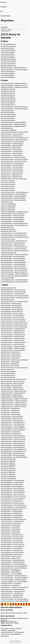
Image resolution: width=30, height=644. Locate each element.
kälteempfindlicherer (19, 562)
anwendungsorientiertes (8, 300)
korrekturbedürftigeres (20, 196)
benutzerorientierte (18, 313)
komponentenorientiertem (8, 185)
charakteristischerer (6, 333)
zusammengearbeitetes (7, 282)
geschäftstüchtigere (6, 453)
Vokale (25, 613)
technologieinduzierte (7, 233)
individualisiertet (16, 533)
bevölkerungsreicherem (20, 325)
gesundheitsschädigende (20, 457)
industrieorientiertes (6, 539)
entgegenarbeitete (6, 395)
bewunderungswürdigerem (8, 115)
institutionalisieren (16, 148)
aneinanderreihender (7, 294)
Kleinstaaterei (5, 636)
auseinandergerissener (21, 109)
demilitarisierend (5, 360)
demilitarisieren (15, 360)
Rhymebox (3, 2)
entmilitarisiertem (15, 410)
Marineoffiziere (24, 587)
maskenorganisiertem (19, 589)
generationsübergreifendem (9, 60)
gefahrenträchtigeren (7, 445)
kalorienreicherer (6, 558)
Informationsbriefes (18, 543)
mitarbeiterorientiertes (7, 202)
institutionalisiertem (6, 151)
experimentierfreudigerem (8, 50)
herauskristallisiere (6, 486)
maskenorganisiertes (7, 593)
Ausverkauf (12, 628)
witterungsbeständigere (21, 70)
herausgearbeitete (19, 480)
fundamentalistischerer (7, 140)
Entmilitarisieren (5, 408)
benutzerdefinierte (6, 309)
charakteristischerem (7, 331)
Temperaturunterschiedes (8, 241)
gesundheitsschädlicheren (8, 471)
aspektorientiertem (16, 303)
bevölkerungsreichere (7, 325)
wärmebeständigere (6, 256)
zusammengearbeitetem (8, 278)
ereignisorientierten (6, 418)
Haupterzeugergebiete (7, 480)
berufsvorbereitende (6, 319)
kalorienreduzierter (6, 173)
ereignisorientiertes (6, 420)
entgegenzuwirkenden (21, 405)
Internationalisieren (6, 163)
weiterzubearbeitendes (7, 272)
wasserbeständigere (19, 260)
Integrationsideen (18, 549)
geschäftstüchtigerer (19, 455)
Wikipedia (8, 618)
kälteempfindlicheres (7, 564)
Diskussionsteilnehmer (7, 368)
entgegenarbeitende (18, 389)
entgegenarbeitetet (18, 397)
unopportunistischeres (20, 249)
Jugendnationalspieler (7, 554)
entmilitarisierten (5, 412)
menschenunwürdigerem (21, 599)
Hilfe (2, 11)
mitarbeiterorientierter (20, 200)
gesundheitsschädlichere (8, 467)
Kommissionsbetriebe (21, 576)
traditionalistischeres (19, 245)
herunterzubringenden (21, 506)
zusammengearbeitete (21, 282)
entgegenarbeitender (7, 393)
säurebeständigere (18, 218)
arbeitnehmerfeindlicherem (8, 99)
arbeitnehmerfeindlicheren (8, 101)
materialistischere (18, 593)
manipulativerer (5, 587)
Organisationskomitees (7, 70)
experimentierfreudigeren (8, 52)
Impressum (18, 642)
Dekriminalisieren (16, 356)
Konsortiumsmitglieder (21, 582)
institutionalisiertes (17, 153)
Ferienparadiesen (6, 434)
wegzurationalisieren (20, 266)
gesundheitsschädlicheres (8, 475)
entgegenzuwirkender (7, 407)
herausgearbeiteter (6, 484)
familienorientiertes (17, 136)
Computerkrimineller (18, 340)
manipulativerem (5, 585)
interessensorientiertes (21, 161)
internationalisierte (6, 165)
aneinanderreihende (20, 290)
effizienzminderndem (7, 381)
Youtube (16, 623)
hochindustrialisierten (20, 519)
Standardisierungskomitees (9, 231)
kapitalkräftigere (5, 570)
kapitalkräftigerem (16, 570)
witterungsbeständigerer (8, 75)
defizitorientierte (5, 352)
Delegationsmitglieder (20, 122)
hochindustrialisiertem (7, 519)
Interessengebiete (6, 550)
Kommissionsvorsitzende (8, 181)
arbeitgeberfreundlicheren (8, 91)
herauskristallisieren (18, 486)
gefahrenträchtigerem (19, 443)
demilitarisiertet (15, 366)
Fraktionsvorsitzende (19, 436)
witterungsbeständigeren (8, 73)
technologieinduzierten (7, 235)
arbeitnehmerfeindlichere (8, 97)
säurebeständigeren (19, 220)
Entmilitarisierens (15, 408)
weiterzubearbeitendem (20, 268)
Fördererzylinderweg (7, 436)
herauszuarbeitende (18, 494)
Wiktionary (15, 618)
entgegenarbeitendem (7, 391)
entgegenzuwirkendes (20, 407)
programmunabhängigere (8, 208)
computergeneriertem (7, 335)
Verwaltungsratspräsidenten (9, 253)
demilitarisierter (5, 364)
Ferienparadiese (16, 432)
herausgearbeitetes (18, 484)
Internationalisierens (18, 163)
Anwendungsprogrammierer (9, 302)
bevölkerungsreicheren (7, 327)
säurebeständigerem (7, 220)
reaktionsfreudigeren (7, 216)
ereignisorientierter (18, 418)
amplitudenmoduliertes (7, 87)
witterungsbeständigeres (8, 77)
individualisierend (6, 525)
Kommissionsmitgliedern (21, 578)
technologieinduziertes (7, 237)
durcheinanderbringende (8, 379)
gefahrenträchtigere (6, 443)
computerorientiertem (7, 342)
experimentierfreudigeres (8, 56)
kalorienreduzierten (18, 171)
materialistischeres (17, 597)
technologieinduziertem (20, 233)
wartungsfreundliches (7, 632)
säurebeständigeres (18, 221)
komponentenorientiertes (8, 192)
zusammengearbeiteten (7, 280)
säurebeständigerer (6, 221)
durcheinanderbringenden (8, 373)
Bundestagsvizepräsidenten (9, 46)
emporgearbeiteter (17, 387)
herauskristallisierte (6, 488)
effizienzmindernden (19, 381)
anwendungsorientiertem (21, 296)
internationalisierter (18, 167)
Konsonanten (19, 613)
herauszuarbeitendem (7, 496)
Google (20, 618)
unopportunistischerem (7, 247)
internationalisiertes (6, 169)
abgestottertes (12, 630)
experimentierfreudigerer (8, 54)
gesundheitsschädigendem (8, 459)
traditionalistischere (21, 241)
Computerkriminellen (19, 338)
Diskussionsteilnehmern (21, 368)
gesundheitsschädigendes (8, 465)
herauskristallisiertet (6, 494)
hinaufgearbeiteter (17, 512)
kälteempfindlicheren (7, 562)
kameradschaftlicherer (7, 568)
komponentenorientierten (8, 186)
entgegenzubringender (21, 401)
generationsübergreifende (8, 58)
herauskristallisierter (19, 490)
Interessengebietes (6, 552)
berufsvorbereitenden (7, 321)
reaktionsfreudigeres (7, 218)
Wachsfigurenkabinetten (21, 255)
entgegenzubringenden (7, 401)
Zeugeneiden (5, 628)
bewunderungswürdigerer (8, 118)
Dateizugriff (4, 630)
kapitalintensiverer (17, 177)
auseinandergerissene (7, 107)
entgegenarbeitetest (6, 397)
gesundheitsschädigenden (8, 461)
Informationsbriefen (6, 543)
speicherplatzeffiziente (7, 223)
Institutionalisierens (6, 150)
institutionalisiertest (6, 155)
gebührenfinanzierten (20, 440)
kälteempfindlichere (6, 560)
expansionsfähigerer (7, 430)
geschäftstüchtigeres (7, 457)
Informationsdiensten (19, 545)
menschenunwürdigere (7, 599)
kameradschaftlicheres (20, 568)
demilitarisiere (16, 358)
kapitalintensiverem (17, 175)
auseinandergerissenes (7, 111)
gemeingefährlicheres (20, 451)
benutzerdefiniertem (17, 309)
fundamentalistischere (7, 142)
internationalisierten (6, 167)
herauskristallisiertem (18, 488)
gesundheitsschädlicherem (8, 469)
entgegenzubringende (7, 399)
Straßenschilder (5, 634)
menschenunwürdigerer (22, 601)
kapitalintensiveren (6, 177)
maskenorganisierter (19, 591)
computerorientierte (6, 344)
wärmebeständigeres (7, 260)
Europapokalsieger (18, 420)
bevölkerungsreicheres (7, 329)
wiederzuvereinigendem (8, 274)
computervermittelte (19, 348)
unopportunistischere (7, 251)
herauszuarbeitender (7, 498)
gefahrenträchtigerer (19, 445)
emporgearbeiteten (6, 387)
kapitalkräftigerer (16, 572)
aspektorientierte (6, 303)
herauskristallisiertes (7, 492)
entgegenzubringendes (7, 403)
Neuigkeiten (4, 7)
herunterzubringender (7, 508)
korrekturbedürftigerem (22, 192)
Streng (3, 613)
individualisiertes (15, 531)
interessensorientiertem (7, 159)
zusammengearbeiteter (21, 280)
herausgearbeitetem (6, 482)
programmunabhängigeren (8, 206)
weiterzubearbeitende (7, 268)
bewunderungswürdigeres (8, 120)
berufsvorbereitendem (19, 319)
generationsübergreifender (8, 64)
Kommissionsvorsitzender (8, 183)
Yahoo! (11, 621)
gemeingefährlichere (19, 447)
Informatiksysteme (18, 539)
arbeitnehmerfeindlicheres (8, 105)
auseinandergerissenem (21, 107)
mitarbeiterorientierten (7, 200)
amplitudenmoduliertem (20, 83)
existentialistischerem (19, 422)
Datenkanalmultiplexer (7, 122)
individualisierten (16, 529)
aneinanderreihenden (20, 292)
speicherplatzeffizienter (21, 225)
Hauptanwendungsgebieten (9, 479)
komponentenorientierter (8, 190)
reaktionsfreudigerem (18, 214)
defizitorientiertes (6, 356)
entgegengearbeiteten (7, 126)
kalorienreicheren (17, 556)
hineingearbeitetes (17, 517)
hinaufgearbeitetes (6, 514)
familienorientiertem (6, 134)
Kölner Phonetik (10, 613)
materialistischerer (6, 597)
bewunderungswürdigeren (8, 116)
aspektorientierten (6, 305)
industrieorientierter (18, 537)
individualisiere (18, 523)
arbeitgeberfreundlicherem (8, 89)
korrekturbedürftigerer (7, 196)
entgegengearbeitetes (7, 128)
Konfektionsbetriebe (20, 580)
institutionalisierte (17, 150)
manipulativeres (15, 587)
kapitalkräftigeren (6, 572)
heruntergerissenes (6, 504)
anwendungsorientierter (22, 298)
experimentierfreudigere (8, 48)
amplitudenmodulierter (21, 85)
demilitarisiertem (5, 362)
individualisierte (16, 527)
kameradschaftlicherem (7, 566)
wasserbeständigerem (7, 262)
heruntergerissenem (17, 500)
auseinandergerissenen (7, 109)
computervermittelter (7, 350)
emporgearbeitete (6, 385)
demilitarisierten (15, 362)
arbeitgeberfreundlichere (21, 87)
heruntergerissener (18, 502)
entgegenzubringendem (21, 399)
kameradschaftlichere (19, 564)
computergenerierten (20, 335)
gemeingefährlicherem (7, 449)
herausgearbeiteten (18, 482)
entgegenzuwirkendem (7, 405)
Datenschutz (12, 642)
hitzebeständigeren (18, 144)
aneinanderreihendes (19, 294)
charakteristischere (20, 329)
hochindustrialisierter (19, 521)
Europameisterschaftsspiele (9, 130)
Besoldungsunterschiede (21, 323)
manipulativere (17, 584)
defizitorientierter (16, 354)
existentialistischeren (7, 424)
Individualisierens (6, 527)
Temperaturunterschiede (21, 237)
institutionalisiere (6, 148)
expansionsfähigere (19, 426)
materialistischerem (6, 595)
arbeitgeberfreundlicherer (8, 93)
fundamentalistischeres (21, 140)
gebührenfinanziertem (7, 440)
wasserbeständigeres (19, 264)
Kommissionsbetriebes (7, 578)
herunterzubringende (18, 504)
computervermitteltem (19, 346)
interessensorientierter (7, 161)
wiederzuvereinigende (21, 272)
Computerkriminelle (6, 340)
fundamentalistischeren (22, 138)
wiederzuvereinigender (7, 276)
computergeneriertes (7, 338)
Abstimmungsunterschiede (8, 288)
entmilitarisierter (15, 412)
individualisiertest (6, 533)
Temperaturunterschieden (8, 239)
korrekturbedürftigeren (7, 194)
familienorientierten (18, 134)
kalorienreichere (18, 554)
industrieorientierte (6, 535)
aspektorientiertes (6, 307)
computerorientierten (19, 342)
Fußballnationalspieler (7, 438)
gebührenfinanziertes (19, 442)
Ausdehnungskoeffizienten (8, 44)
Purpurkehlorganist (19, 632)
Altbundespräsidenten (7, 290)
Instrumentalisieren (19, 547)
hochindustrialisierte (6, 521)
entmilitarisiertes (5, 414)
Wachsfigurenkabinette (7, 255)
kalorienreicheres (16, 558)
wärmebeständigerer (19, 258)
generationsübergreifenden (8, 62)
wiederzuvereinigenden (22, 274)
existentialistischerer (19, 424)
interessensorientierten (21, 159)
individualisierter (5, 531)
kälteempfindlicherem (19, 560)
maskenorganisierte (6, 589)
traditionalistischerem (7, 243)
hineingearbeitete (17, 514)
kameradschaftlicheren (21, 566)
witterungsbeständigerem (8, 72)
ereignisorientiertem (17, 416)
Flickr (15, 621)
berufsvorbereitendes (7, 323)
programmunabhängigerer (8, 210)
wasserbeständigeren (20, 262)
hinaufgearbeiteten (6, 512)
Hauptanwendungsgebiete (8, 477)
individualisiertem (6, 529)
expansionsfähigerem (7, 428)
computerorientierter (18, 344)
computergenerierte (6, 337)
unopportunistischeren (21, 247)
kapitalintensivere (6, 175)
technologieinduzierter (21, 235)
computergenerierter (18, 337)
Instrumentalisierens (7, 549)
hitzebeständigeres (17, 146)
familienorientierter (6, 136)
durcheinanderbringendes (8, 377)
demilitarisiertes (15, 364)
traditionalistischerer (6, 245)
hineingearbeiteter (6, 517)
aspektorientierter (17, 305)
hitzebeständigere (19, 142)
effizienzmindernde (21, 379)
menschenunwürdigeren (8, 601)
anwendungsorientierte (7, 296)
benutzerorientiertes (18, 317)
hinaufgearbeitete (6, 510)
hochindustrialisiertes (7, 523)
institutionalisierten (18, 151)
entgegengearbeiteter (20, 126)
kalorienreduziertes (17, 173)
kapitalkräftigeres (6, 574)
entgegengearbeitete (7, 124)
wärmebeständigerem (19, 256)
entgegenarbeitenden (20, 391)
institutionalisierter (6, 153)
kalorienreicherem (6, 556)
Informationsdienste (6, 545)
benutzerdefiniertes (6, 313)
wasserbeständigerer (7, 264)
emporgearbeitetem (17, 385)
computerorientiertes (7, 346)
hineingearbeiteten (18, 515)
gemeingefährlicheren (20, 449)
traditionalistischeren (19, 243)
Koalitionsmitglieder (17, 574)
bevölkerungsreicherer (21, 327)
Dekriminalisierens (6, 358)
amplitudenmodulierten (7, 85)
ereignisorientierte (6, 416)
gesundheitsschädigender (8, 463)
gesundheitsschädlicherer (8, 473)
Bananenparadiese (17, 307)
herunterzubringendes (20, 508)
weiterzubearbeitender (21, 270)
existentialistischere (6, 422)
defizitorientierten (6, 354)
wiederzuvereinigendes (21, 276)
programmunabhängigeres (8, 212)
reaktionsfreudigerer (19, 216)
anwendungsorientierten (8, 298)
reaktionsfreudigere (6, 214)
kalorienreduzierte (18, 169)
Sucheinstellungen (6, 16)
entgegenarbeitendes (19, 393)
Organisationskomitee (20, 68)
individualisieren (16, 525)
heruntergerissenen (6, 502)
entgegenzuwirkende (20, 403)
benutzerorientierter (6, 317)
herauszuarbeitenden (20, 496)
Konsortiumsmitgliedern (7, 582)
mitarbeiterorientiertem (20, 198)
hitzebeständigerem (6, 144)
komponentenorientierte (8, 188)
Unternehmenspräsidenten (21, 251)
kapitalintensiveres (6, 179)
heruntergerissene (6, 500)
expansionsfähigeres (19, 430)
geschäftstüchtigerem (19, 453)
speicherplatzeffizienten (7, 225)
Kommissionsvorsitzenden (19, 179)
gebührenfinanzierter (7, 442)
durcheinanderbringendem (8, 372)
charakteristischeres (18, 333)
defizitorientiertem (16, 352)
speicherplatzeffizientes (7, 227)
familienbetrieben (6, 432)
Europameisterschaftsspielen (9, 132)
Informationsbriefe (18, 541)
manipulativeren (15, 585)
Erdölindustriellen (16, 414)
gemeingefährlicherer (7, 451)
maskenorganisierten (7, 591)
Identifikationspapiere (7, 68)
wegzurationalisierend (7, 266)
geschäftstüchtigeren (7, 455)
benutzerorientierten (19, 315)
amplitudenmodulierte (7, 83)
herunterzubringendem (7, 506)
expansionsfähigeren (20, 428)
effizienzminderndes (18, 383)
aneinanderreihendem (7, 292)
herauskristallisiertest (19, 492)
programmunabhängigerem (9, 204)
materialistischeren (18, 595)
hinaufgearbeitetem (17, 510)
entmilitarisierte (5, 410)
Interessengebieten (17, 550)
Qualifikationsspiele (22, 212)
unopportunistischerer (7, 249)
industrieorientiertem (18, 535)
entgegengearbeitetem (20, 124)
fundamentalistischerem (8, 138)
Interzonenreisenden (18, 552)
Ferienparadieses (16, 434)
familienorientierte (23, 132)
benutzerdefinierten (6, 311)
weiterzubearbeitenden (7, 270)
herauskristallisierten (7, 490)
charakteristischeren (19, 331)
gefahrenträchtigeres (7, 447)
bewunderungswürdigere (8, 113)
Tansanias (19, 628)
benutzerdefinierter (18, 311)
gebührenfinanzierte (20, 438)
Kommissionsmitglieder (7, 580)
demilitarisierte (24, 360)
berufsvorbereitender (20, 321)
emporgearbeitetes (6, 389)
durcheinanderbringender (8, 375)
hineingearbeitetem (6, 515)
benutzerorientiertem (7, 315)
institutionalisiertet (17, 155)
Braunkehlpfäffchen (16, 634)
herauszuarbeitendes (19, 498)
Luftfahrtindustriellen (7, 584)
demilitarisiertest (5, 366)
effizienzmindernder (6, 383)
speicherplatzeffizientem (21, 223)
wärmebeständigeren (7, 258)
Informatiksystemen (6, 541)
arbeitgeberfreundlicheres (8, 95)
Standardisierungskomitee (8, 229)
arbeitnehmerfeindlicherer (8, 103)
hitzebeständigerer (6, 146)
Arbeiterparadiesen (23, 302)
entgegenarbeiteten (17, 395)
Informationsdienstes (7, 547)
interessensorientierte (19, 157)
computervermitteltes (19, 350)
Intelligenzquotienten (7, 157)
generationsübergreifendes (8, 66)
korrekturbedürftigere (20, 194)
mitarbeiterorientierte (7, 198)
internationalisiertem (18, 165)
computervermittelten (7, 348)
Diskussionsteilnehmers (8, 370)
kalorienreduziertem (6, 171)
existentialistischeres (7, 426)
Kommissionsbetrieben (7, 576)
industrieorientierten (6, 537)
